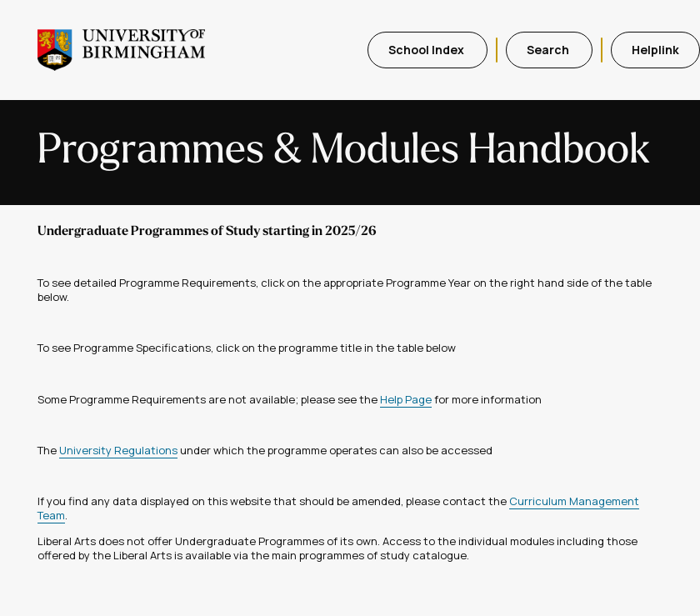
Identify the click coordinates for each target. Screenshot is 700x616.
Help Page (406, 399)
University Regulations (118, 450)
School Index (427, 50)
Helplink (655, 50)
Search (549, 50)
